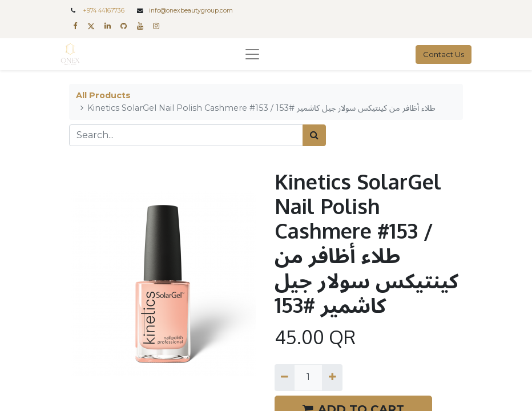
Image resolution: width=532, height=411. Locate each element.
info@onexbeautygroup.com (191, 11)
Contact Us (444, 54)
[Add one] (332, 377)
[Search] (314, 135)
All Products (103, 95)
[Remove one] (285, 377)
